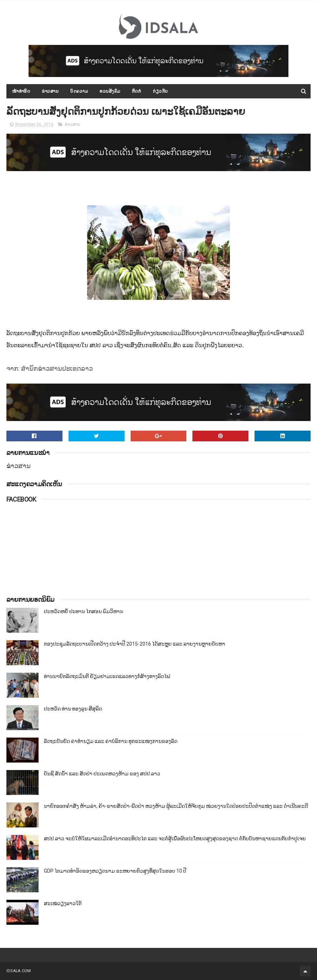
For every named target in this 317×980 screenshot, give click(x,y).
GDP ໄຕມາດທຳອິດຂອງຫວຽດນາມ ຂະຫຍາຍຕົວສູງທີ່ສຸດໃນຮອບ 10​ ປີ (115, 871)
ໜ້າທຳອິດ (21, 91)
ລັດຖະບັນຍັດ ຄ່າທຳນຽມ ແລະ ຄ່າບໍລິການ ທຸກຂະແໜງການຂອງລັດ (111, 741)
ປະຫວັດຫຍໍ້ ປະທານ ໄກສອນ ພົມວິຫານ (84, 611)
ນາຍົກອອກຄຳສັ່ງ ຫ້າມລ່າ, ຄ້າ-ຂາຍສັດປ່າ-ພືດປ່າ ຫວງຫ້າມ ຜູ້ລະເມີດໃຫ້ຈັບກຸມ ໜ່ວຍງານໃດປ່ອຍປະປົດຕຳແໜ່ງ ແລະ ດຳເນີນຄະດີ (176, 806)
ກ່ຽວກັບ (160, 91)
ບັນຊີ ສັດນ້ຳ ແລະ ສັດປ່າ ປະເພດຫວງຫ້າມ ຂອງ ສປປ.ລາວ (102, 774)
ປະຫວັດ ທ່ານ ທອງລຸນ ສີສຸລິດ (73, 709)
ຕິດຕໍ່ (137, 91)
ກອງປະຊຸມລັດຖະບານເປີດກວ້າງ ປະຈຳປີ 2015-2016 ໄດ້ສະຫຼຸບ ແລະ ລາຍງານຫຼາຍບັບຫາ (135, 644)
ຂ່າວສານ (50, 91)
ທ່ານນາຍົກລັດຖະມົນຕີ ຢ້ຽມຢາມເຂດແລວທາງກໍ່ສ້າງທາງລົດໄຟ (107, 676)
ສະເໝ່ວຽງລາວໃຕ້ (63, 903)
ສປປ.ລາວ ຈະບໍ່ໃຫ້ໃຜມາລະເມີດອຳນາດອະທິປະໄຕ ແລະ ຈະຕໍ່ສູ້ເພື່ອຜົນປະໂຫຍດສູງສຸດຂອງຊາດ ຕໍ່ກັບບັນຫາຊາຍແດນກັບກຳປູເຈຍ (175, 838)
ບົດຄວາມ (79, 91)
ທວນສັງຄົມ (110, 91)
